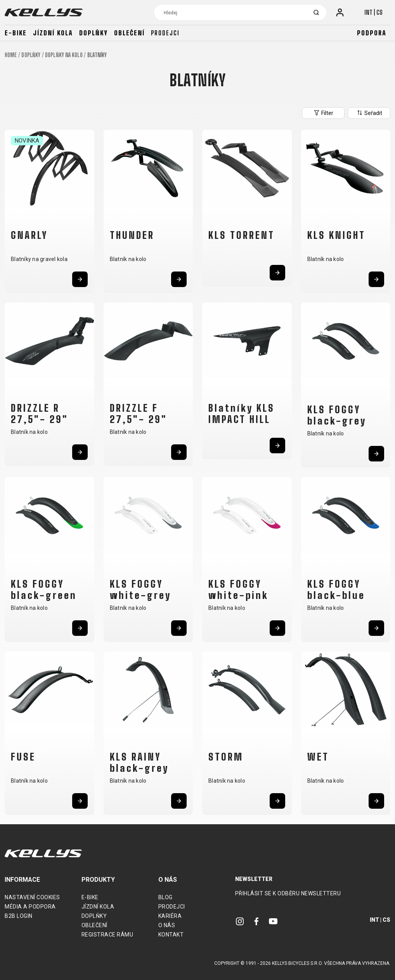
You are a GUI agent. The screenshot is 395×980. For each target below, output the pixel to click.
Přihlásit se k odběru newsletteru (288, 893)
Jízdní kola (53, 33)
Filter (323, 113)
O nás (167, 925)
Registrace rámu (107, 935)
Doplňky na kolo (64, 55)
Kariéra (170, 916)
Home (11, 55)
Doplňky (94, 33)
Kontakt (171, 935)
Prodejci (165, 33)
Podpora (372, 33)
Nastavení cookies (32, 897)
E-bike (16, 33)
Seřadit (369, 113)
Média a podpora (30, 907)
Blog (165, 897)
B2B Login (19, 916)
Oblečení (129, 33)
